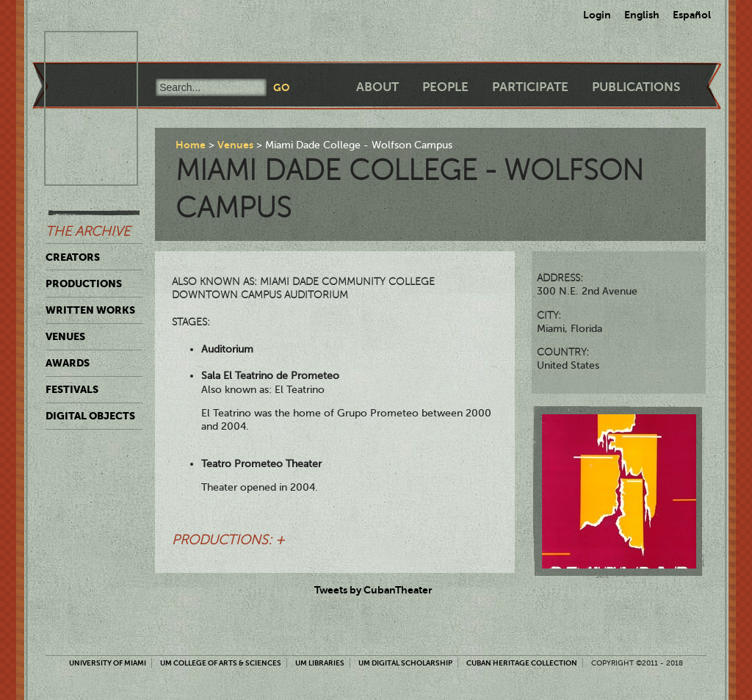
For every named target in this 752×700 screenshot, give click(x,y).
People (445, 87)
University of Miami (108, 663)
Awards (68, 363)
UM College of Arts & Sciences (221, 663)
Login (597, 15)
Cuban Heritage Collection (522, 663)
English (642, 15)
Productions (84, 284)
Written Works (90, 310)
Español (692, 15)
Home (191, 145)
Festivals (72, 389)
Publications (636, 87)
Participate (530, 87)
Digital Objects (90, 416)
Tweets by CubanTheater (373, 590)
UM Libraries (320, 663)
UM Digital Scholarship (405, 663)
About (377, 87)
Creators (73, 257)
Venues (65, 336)
